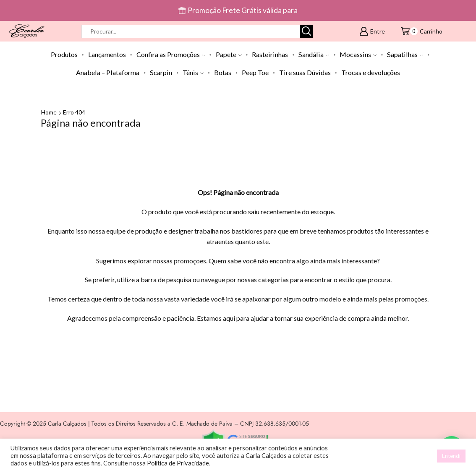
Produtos (64, 54)
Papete (229, 54)
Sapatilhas (405, 54)
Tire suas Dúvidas (305, 72)
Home (49, 112)
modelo (330, 299)
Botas (223, 72)
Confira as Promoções (171, 54)
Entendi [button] (451, 456)
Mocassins (358, 54)
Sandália (314, 54)
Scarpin (161, 72)
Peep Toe (255, 72)
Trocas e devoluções (371, 72)
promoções (190, 261)
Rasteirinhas (270, 54)
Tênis (193, 72)
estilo (347, 279)
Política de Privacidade (178, 463)
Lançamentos (107, 54)
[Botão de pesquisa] (306, 31)
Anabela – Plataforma (108, 72)
